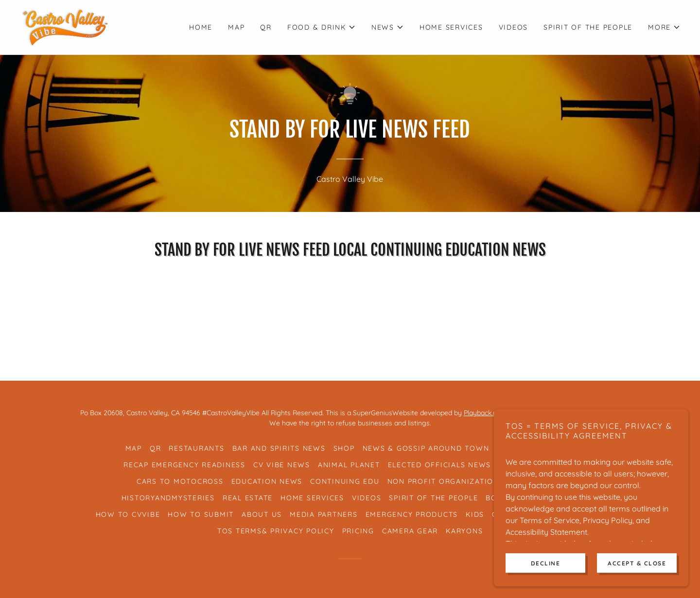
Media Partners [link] (324, 514)
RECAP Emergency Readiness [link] (184, 465)
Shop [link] (344, 448)
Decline (546, 576)
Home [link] (201, 27)
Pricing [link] (358, 531)
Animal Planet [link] (349, 465)
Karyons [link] (464, 531)
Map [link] (236, 27)
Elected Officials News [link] (440, 465)
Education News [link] (267, 481)
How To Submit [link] (201, 514)
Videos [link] (514, 27)
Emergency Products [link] (412, 514)
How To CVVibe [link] (128, 514)
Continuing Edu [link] (345, 481)
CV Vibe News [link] (282, 465)
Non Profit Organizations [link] (446, 481)
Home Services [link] (451, 27)
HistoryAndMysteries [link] (168, 498)
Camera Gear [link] (410, 531)
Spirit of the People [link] (588, 27)
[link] (65, 26)
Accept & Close (637, 576)
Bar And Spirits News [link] (279, 448)
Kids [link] (475, 514)
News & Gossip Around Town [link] (426, 448)
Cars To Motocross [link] (180, 481)
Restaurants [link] (196, 448)
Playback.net (484, 413)
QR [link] (266, 27)
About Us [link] (262, 514)
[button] (322, 27)
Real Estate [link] (248, 498)
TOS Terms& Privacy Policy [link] (276, 531)
